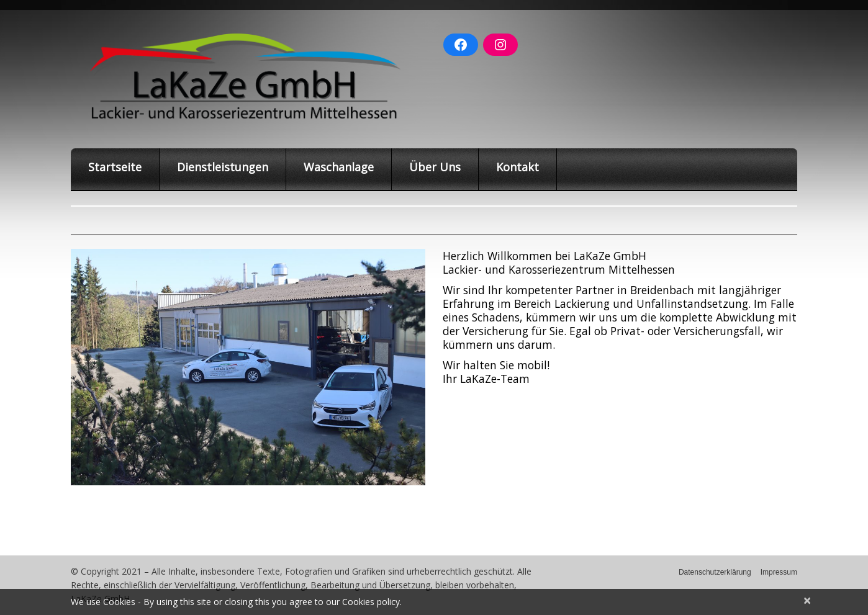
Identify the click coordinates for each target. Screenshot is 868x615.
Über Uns (435, 167)
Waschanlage (339, 167)
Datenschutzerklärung (715, 572)
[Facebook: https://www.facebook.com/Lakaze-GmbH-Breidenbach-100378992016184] (461, 45)
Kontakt (518, 167)
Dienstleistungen (223, 167)
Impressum (779, 572)
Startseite (115, 167)
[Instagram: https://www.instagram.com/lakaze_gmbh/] (500, 45)
